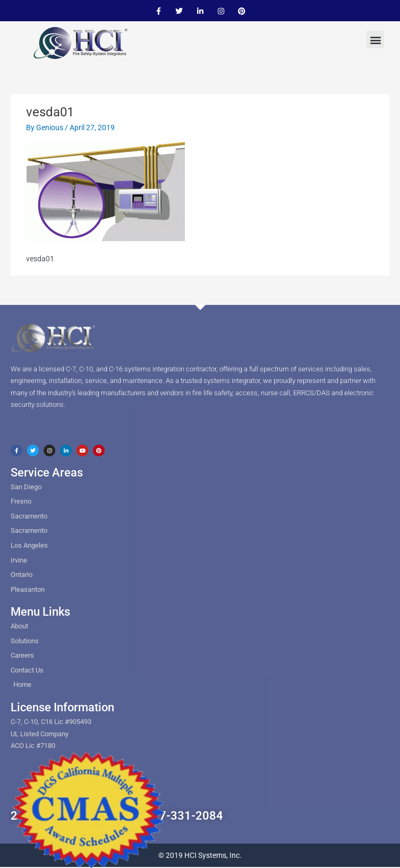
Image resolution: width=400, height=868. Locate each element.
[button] (375, 40)
